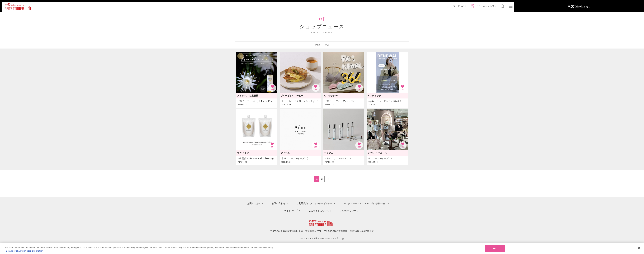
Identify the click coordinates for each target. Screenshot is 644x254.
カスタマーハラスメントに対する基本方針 (365, 203)
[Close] (639, 249)
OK (495, 249)
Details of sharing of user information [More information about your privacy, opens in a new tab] (25, 252)
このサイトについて (319, 211)
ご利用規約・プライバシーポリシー (314, 203)
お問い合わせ (279, 203)
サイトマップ (291, 211)
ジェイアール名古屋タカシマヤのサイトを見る (322, 238)
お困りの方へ (254, 203)
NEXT (327, 178)
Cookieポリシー (348, 211)
